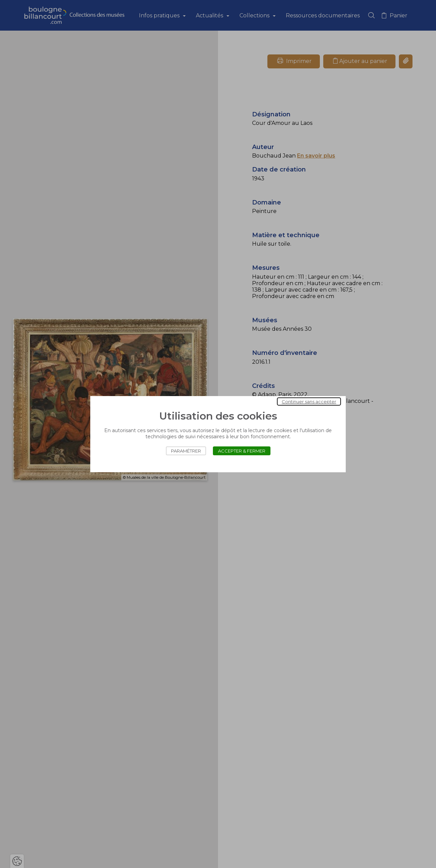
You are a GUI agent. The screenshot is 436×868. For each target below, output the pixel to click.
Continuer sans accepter (309, 402)
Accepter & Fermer (242, 451)
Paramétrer (186, 451)
